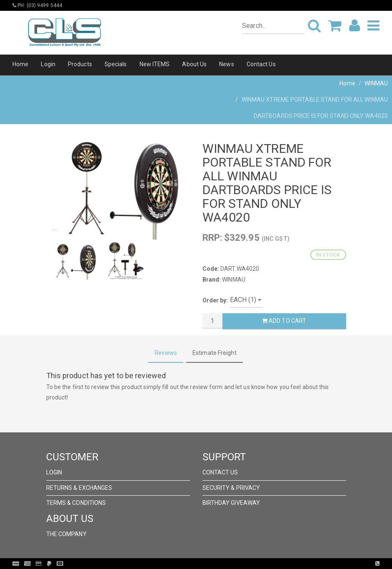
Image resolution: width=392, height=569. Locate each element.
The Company (66, 534)
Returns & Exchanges (79, 488)
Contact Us (261, 64)
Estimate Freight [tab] (215, 353)
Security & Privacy (231, 488)
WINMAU (376, 83)
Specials (116, 64)
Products (80, 64)
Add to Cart (284, 321)
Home (20, 64)
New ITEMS (155, 64)
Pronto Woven (213, 564)
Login (48, 64)
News (226, 64)
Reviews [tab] (166, 353)
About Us (194, 64)
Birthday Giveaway (231, 503)
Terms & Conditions (76, 503)
